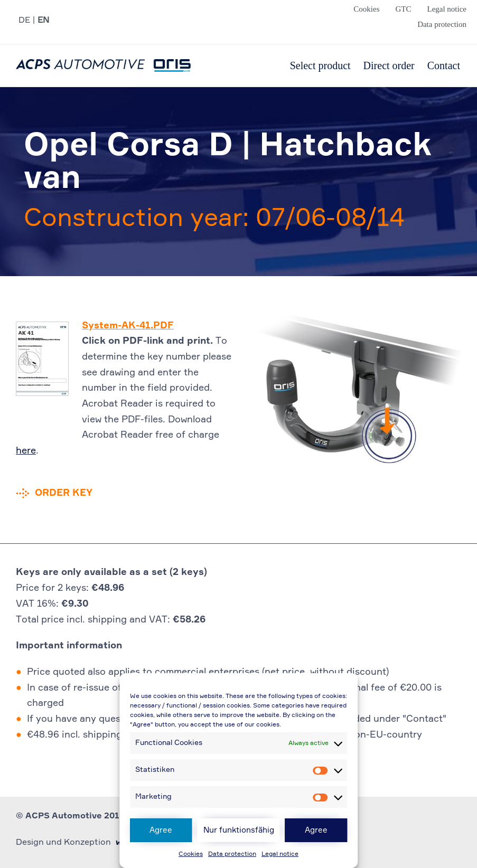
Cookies (191, 854)
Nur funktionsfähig (239, 830)
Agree (161, 830)
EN (43, 21)
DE (24, 21)
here (26, 451)
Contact (444, 65)
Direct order (389, 65)
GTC (403, 9)
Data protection (232, 854)
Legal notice (280, 854)
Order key (64, 493)
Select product (320, 65)
